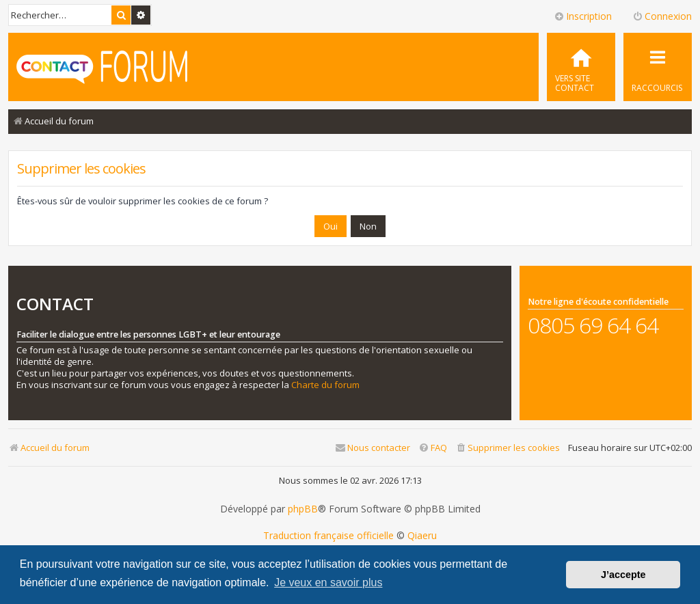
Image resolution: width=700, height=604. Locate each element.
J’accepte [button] (623, 575)
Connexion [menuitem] (662, 16)
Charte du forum (325, 385)
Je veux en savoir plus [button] (328, 582)
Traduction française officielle (328, 536)
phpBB (303, 509)
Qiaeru (422, 536)
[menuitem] (581, 67)
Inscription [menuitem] (583, 16)
